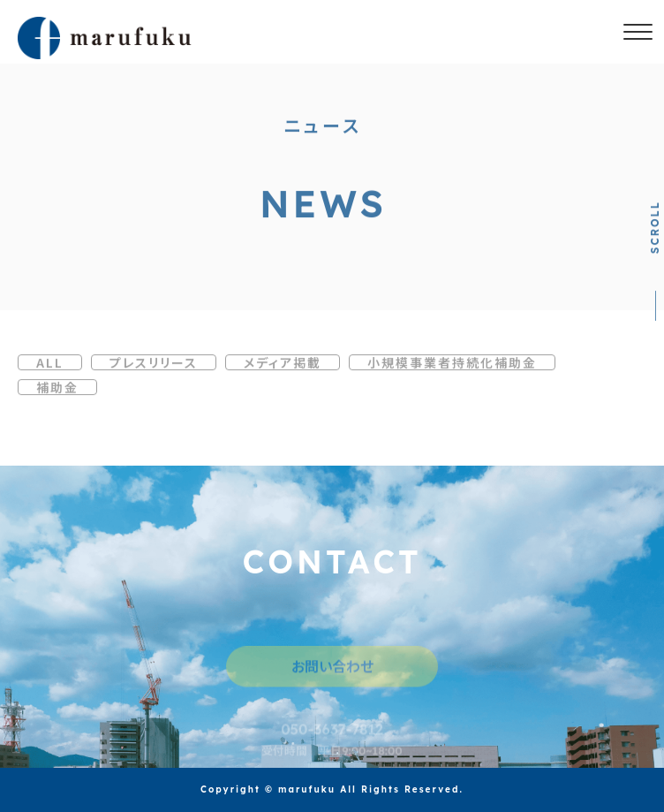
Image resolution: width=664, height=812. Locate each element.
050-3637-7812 (332, 734)
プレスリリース (154, 365)
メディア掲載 (283, 365)
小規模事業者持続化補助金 (452, 365)
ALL (50, 365)
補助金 (57, 390)
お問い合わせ (332, 672)
